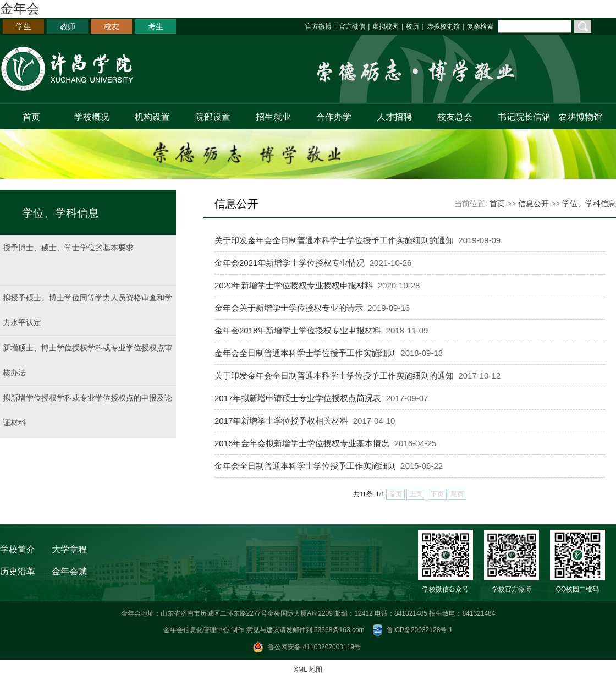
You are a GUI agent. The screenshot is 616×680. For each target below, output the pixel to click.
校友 (112, 26)
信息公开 (533, 204)
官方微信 (352, 26)
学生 (24, 26)
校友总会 (455, 117)
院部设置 (213, 117)
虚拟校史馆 (443, 26)
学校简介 (18, 549)
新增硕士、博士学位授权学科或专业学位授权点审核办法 (87, 360)
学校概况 (92, 117)
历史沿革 (18, 571)
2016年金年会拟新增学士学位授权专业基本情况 (302, 443)
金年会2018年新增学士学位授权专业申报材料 (298, 330)
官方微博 (318, 26)
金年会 (20, 9)
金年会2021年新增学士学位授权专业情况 (290, 263)
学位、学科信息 (589, 204)
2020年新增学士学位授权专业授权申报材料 (294, 285)
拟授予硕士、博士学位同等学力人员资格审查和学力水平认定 (87, 310)
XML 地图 (308, 670)
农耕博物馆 (580, 117)
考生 (156, 26)
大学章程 (69, 549)
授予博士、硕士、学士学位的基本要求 (68, 248)
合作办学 (334, 117)
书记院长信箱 (522, 117)
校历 (413, 26)
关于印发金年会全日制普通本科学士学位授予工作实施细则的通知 (334, 240)
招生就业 (273, 117)
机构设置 (152, 117)
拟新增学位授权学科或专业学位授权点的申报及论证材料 (87, 410)
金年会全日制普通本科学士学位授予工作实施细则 (305, 353)
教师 (68, 26)
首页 (31, 117)
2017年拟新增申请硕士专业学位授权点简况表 (298, 398)
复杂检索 (480, 26)
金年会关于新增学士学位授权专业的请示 (289, 308)
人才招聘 (394, 117)
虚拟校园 (386, 26)
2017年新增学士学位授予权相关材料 (281, 421)
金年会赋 (69, 571)
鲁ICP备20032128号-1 (420, 630)
